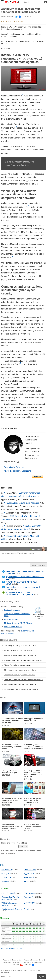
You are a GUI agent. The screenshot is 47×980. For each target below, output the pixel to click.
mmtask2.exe (7, 877)
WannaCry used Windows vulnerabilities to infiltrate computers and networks (21, 35)
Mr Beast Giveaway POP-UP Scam (18, 623)
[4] (12, 256)
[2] (16, 127)
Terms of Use (17, 960)
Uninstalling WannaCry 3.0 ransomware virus (20, 646)
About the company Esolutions (17, 471)
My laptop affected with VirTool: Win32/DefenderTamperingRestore (20, 593)
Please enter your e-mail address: (14, 843)
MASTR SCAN (30, 903)
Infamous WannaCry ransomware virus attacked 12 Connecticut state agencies (21, 28)
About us (6, 960)
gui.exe (27, 881)
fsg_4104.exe (29, 874)
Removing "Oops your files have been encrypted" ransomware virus (25, 660)
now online (36, 549)
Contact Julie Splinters (14, 467)
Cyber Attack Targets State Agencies (23, 503)
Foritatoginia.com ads (13, 610)
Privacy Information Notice (34, 960)
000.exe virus (7, 870)
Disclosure (17, 962)
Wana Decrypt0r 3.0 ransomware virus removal (21, 689)
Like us (30, 965)
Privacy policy (6, 976)
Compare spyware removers (12, 948)
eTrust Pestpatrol (8, 893)
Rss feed (18, 965)
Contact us (27, 962)
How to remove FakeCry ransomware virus (19, 675)
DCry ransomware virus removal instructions (20, 670)
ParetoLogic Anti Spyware (12, 909)
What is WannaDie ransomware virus (17, 665)
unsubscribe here (8, 853)
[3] (28, 206)
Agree (41, 977)
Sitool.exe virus (30, 870)
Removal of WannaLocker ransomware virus (20, 655)
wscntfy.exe (6, 874)
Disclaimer (7, 962)
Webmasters (38, 962)
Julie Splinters (8, 17)
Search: (27, 2)
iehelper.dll (6, 881)
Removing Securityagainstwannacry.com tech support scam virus (25, 680)
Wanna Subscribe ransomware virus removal (20, 685)
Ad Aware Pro (29, 897)
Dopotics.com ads (11, 619)
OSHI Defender (30, 893)
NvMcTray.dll (29, 877)
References (6, 49)
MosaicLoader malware (13, 627)
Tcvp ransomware (27, 631)
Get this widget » (8, 633)
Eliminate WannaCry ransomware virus (18, 650)
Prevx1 (27, 909)
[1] (23, 94)
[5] (21, 363)
